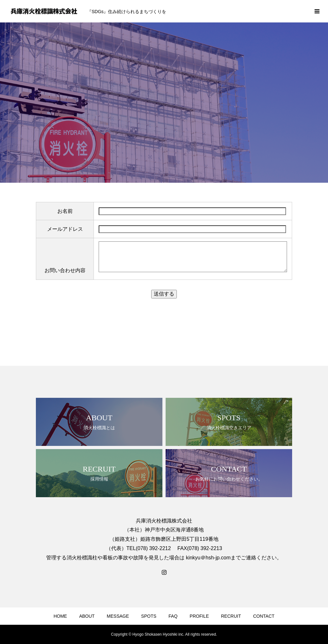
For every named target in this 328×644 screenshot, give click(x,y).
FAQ (173, 616)
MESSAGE (118, 616)
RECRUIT (231, 616)
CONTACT (264, 616)
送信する (164, 294)
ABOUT (87, 616)
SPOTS (149, 616)
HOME (60, 616)
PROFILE (199, 616)
